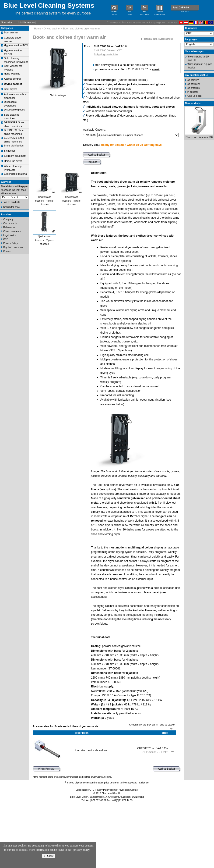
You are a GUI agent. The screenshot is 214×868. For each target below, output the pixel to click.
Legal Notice (10, 235)
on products (193, 88)
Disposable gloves (14, 110)
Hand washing (12, 74)
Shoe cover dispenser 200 (199, 137)
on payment (193, 84)
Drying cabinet (52, 28)
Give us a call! (195, 96)
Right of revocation (13, 247)
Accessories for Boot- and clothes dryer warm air (65, 726)
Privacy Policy (11, 243)
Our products (10, 223)
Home (37, 28)
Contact (7, 251)
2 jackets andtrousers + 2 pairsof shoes (44, 240)
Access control (12, 79)
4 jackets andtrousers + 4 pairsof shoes (44, 201)
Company (8, 219)
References (9, 227)
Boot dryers (11, 89)
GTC (6, 239)
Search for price (12, 207)
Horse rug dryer (13, 161)
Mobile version (27, 22)
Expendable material (16, 174)
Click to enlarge (58, 95)
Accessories (165, 39)
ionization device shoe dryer (91, 750)
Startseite (7, 22)
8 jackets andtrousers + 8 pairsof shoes (71, 201)
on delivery (193, 80)
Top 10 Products (12, 202)
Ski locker (10, 151)
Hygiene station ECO (16, 45)
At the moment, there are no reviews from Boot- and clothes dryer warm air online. (72, 777)
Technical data (150, 39)
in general (193, 92)
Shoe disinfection (14, 146)
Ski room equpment (15, 156)
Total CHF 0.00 (181, 8)
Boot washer (11, 32)
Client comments (12, 231)
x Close (49, 856)
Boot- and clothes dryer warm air (82, 28)
